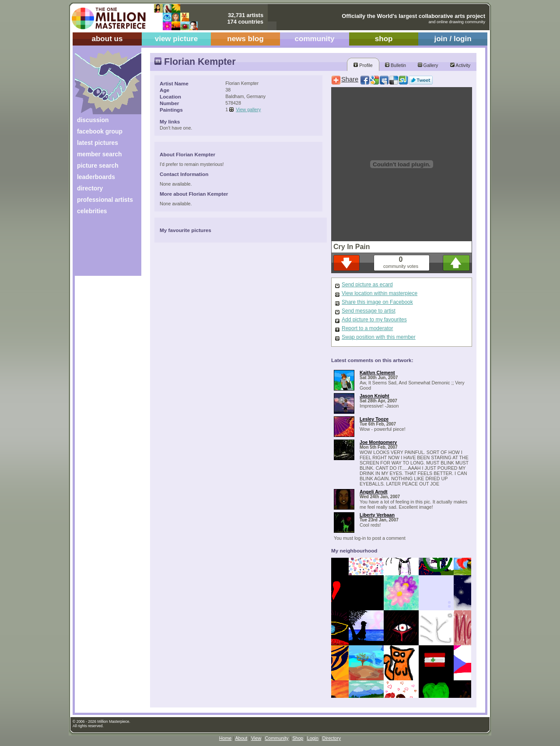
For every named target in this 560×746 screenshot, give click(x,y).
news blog (245, 39)
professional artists (105, 200)
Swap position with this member (379, 337)
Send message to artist (369, 311)
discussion (93, 120)
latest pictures (98, 143)
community (315, 39)
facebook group (100, 131)
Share (350, 79)
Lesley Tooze (374, 419)
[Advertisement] (102, 248)
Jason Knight (374, 396)
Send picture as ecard (367, 285)
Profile (363, 65)
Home (225, 738)
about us (107, 39)
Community (277, 738)
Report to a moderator (367, 328)
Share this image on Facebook (377, 302)
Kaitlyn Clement (377, 373)
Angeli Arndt (374, 492)
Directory (332, 738)
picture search (98, 165)
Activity (460, 65)
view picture (177, 39)
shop (384, 39)
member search (99, 154)
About (241, 738)
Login (313, 738)
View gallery (248, 109)
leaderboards (96, 177)
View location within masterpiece (380, 293)
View (256, 738)
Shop (298, 738)
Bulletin (395, 65)
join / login (453, 39)
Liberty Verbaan (377, 515)
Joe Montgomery (378, 442)
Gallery (428, 65)
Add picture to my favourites (374, 320)
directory (90, 188)
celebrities (92, 211)
